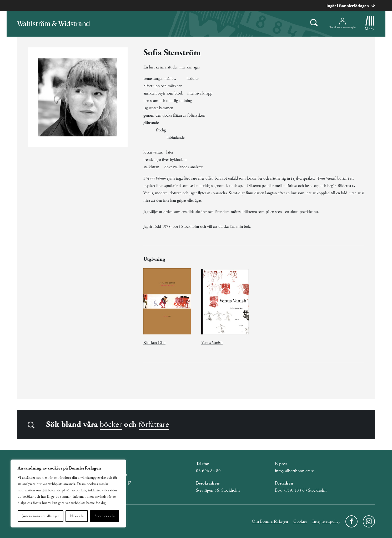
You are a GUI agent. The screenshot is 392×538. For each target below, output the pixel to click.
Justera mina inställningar (41, 516)
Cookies (300, 521)
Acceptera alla (105, 516)
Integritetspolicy (326, 521)
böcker (111, 425)
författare (154, 425)
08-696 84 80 (208, 471)
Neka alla (77, 516)
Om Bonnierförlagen (270, 521)
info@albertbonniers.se (295, 471)
